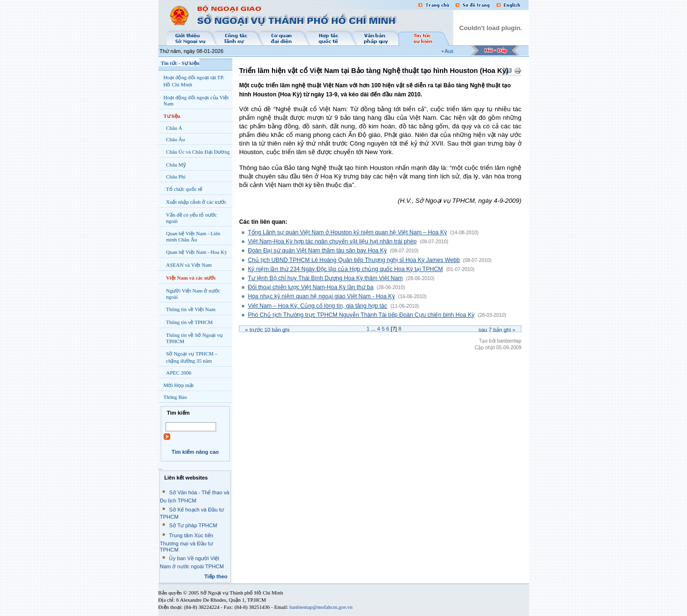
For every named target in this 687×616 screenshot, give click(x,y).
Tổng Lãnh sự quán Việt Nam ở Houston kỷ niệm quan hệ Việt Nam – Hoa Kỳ (347, 232)
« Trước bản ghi (267, 330)
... (161, 468)
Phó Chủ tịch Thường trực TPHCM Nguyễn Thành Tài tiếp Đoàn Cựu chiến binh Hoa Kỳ (361, 315)
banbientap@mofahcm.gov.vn (321, 607)
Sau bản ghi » (497, 330)
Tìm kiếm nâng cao (195, 452)
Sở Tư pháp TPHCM (193, 525)
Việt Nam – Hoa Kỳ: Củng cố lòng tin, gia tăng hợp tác (317, 306)
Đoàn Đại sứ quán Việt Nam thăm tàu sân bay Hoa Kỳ (317, 251)
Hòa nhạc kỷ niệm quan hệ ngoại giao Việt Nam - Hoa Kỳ (321, 296)
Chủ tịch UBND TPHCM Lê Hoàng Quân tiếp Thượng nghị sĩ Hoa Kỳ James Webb (354, 260)
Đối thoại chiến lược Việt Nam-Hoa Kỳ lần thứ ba (310, 287)
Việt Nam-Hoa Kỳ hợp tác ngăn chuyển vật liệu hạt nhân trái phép (332, 241)
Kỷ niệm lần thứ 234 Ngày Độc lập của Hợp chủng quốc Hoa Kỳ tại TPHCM (345, 269)
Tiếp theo (216, 576)
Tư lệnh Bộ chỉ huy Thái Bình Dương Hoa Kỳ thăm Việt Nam (325, 278)
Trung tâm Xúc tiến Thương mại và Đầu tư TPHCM (187, 543)
